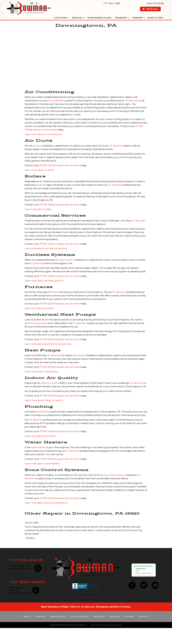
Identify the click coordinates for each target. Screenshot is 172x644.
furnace (55, 292)
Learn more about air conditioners (43, 134)
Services (77, 18)
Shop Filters (155, 18)
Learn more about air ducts (39, 170)
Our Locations (80, 617)
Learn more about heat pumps (41, 372)
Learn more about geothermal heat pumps (48, 344)
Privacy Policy (96, 625)
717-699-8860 (27, 582)
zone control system (114, 475)
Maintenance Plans (100, 18)
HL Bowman (132, 101)
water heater (38, 447)
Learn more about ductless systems (44, 281)
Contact (143, 617)
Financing (121, 18)
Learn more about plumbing (40, 436)
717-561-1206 (112, 3)
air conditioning (57, 101)
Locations (61, 18)
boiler (40, 185)
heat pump (79, 355)
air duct (37, 146)
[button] (69, 18)
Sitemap (129, 617)
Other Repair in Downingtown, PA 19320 (82, 513)
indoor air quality (50, 383)
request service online (45, 130)
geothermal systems (36, 323)
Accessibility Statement (112, 625)
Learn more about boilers (38, 209)
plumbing (44, 412)
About (27, 617)
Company (137, 18)
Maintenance (58, 617)
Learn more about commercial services (46, 248)
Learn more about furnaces (39, 308)
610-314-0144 (155, 3)
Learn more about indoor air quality (44, 400)
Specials (115, 617)
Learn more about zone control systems (46, 503)
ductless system (65, 260)
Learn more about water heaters (42, 464)
